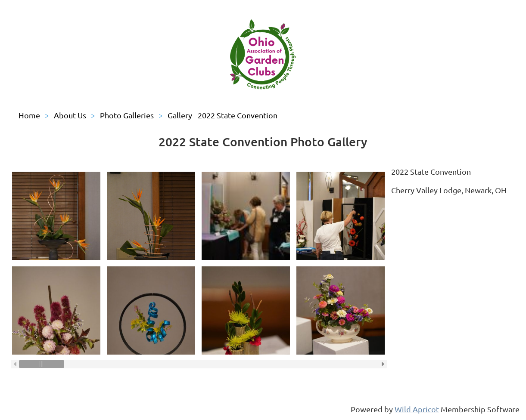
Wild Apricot (417, 409)
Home (29, 115)
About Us (70, 115)
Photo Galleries (127, 115)
